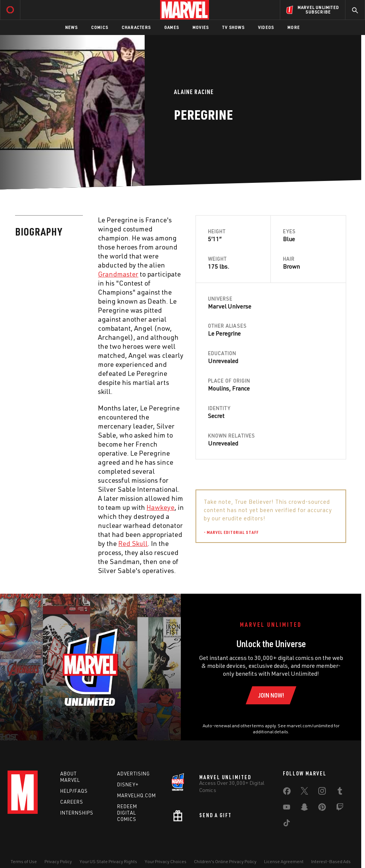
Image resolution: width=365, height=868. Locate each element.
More (294, 27)
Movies (201, 27)
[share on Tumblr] (340, 792)
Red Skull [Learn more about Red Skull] (133, 543)
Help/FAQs (74, 791)
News (71, 27)
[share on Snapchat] (304, 809)
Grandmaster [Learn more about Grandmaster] (118, 274)
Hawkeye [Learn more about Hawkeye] (160, 507)
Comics (100, 27)
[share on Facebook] (287, 793)
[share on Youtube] (287, 809)
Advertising (134, 774)
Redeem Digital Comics (127, 813)
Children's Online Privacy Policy (225, 861)
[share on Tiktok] (287, 824)
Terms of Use (24, 861)
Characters (136, 27)
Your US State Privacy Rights (108, 861)
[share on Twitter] (304, 792)
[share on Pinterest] (322, 809)
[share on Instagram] (322, 792)
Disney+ (128, 784)
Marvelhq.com (137, 795)
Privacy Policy (58, 861)
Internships (77, 813)
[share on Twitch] (340, 809)
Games (172, 27)
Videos (266, 27)
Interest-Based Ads (331, 861)
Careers (72, 802)
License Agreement (284, 861)
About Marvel (70, 777)
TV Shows (233, 27)
